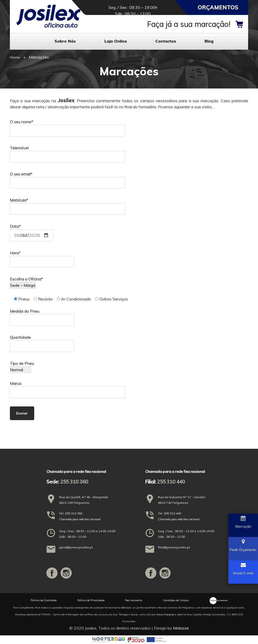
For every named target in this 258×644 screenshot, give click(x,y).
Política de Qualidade (44, 600)
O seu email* (68, 178)
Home (15, 57)
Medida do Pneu (42, 316)
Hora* (42, 257)
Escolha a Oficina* (26, 282)
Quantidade (42, 342)
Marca (68, 388)
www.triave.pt (165, 614)
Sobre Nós (65, 41)
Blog (209, 41)
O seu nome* (68, 126)
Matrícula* (68, 204)
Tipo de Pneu (22, 366)
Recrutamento (134, 600)
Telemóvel (68, 152)
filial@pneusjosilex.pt (174, 547)
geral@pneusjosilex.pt (76, 547)
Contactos (166, 41)
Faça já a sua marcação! (189, 24)
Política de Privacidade (91, 600)
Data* (31, 231)
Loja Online (116, 41)
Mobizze (181, 628)
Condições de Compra (176, 600)
